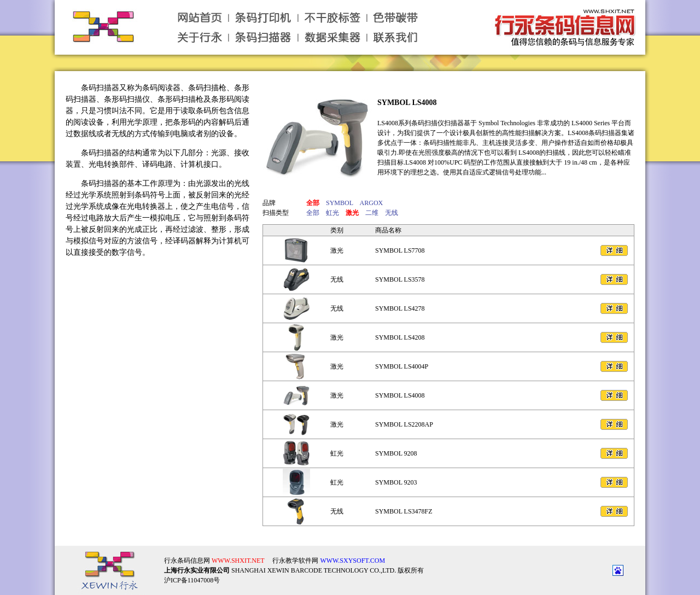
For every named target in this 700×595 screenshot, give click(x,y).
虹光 (337, 453)
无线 (337, 279)
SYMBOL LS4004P (402, 366)
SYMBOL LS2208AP (404, 424)
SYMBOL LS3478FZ (404, 511)
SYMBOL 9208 (396, 453)
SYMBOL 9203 (396, 482)
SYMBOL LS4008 (407, 103)
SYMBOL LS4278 (400, 308)
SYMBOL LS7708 (400, 250)
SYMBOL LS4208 (400, 337)
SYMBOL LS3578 (400, 279)
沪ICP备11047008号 (192, 571)
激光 (337, 250)
